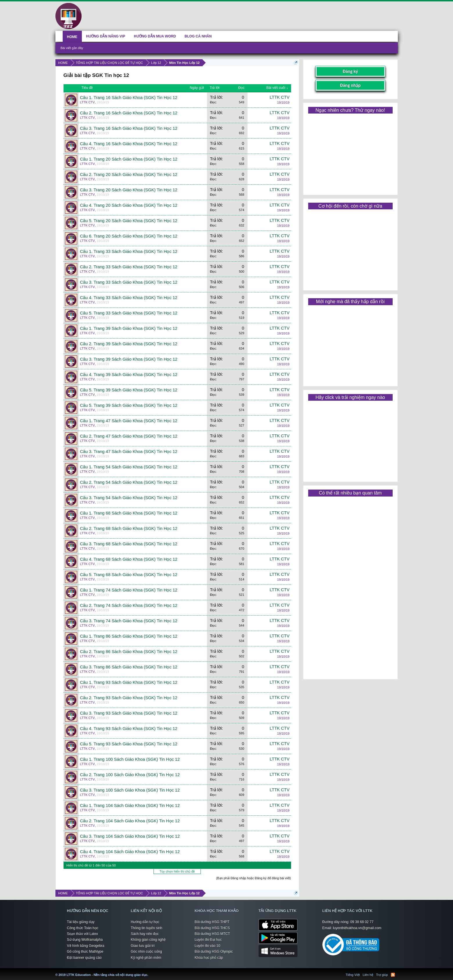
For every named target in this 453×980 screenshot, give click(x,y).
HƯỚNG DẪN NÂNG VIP (106, 36)
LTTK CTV (87, 102)
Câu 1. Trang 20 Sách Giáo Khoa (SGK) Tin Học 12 (129, 159)
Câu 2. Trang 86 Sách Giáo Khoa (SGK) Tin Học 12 (129, 652)
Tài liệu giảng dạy (81, 922)
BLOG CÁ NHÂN (198, 36)
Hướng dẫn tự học (145, 922)
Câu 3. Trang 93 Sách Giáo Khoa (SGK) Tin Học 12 (129, 713)
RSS (393, 975)
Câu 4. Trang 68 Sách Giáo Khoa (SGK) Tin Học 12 (129, 559)
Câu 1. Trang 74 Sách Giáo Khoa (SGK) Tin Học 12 (129, 590)
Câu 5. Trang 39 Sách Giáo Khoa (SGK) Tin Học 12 (129, 390)
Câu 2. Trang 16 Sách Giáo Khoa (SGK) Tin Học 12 (129, 113)
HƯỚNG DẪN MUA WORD (155, 36)
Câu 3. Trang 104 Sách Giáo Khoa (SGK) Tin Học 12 (130, 836)
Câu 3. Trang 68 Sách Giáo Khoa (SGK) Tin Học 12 (129, 544)
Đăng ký (350, 71)
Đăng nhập (350, 85)
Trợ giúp (382, 975)
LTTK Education (150, 971)
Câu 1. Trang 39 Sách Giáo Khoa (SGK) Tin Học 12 (129, 328)
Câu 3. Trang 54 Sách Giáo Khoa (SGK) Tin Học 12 (129, 498)
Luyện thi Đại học (208, 940)
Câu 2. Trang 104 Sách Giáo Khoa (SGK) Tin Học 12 (130, 821)
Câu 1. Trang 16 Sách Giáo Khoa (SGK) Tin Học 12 (129, 98)
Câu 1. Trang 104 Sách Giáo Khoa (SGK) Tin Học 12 (130, 805)
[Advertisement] (350, 152)
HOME (72, 37)
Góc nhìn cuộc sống (146, 952)
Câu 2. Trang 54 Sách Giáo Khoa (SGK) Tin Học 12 (129, 482)
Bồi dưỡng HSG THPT (212, 922)
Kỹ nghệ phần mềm (146, 958)
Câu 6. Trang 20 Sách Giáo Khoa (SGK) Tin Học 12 (129, 236)
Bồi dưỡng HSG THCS (212, 928)
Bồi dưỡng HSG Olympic (214, 952)
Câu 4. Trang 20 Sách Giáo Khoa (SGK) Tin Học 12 (129, 205)
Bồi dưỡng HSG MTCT (212, 934)
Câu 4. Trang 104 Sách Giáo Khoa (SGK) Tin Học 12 (130, 852)
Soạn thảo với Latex (83, 934)
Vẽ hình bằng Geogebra (86, 946)
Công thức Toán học (83, 928)
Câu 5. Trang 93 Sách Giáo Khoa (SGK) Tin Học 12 (129, 744)
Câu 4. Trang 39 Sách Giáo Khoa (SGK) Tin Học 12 (129, 375)
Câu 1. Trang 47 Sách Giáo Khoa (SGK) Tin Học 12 (129, 421)
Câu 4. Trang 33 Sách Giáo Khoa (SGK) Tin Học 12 (129, 298)
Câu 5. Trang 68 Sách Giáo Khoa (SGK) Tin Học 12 (129, 575)
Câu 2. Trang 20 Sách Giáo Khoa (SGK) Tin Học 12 (129, 175)
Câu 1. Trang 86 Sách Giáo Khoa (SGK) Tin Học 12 (129, 636)
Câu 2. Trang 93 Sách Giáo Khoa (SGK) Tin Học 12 (129, 698)
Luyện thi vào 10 (207, 946)
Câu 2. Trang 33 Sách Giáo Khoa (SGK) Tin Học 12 (129, 267)
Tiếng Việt (353, 975)
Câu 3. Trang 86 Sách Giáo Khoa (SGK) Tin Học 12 (129, 667)
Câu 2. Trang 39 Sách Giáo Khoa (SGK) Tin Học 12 (129, 344)
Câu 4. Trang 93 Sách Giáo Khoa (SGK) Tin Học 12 (129, 729)
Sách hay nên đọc (145, 934)
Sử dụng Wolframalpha (85, 940)
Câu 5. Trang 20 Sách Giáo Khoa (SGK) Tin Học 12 (129, 221)
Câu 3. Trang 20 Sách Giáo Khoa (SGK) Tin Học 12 (129, 190)
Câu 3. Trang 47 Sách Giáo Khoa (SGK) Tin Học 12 (129, 452)
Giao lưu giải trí (143, 946)
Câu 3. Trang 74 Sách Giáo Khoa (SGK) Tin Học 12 (129, 621)
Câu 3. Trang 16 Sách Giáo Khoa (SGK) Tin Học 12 (129, 128)
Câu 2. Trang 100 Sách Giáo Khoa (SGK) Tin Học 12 (130, 775)
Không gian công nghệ (148, 940)
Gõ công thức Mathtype (85, 952)
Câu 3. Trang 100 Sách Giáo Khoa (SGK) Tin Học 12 (130, 790)
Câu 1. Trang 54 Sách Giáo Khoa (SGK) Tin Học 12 (129, 467)
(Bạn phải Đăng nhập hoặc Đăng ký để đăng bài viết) (254, 878)
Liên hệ (368, 975)
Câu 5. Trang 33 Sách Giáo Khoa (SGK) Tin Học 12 (129, 313)
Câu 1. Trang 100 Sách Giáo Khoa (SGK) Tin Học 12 (130, 759)
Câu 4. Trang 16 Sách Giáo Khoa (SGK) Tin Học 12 (129, 144)
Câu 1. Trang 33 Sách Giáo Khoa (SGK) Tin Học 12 (129, 251)
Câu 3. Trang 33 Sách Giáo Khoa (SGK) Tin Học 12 (129, 282)
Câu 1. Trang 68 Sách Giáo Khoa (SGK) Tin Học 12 (129, 513)
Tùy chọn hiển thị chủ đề (177, 871)
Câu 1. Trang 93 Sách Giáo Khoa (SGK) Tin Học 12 (129, 682)
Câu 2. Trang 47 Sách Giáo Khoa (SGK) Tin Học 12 (129, 436)
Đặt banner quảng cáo (84, 958)
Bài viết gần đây (72, 48)
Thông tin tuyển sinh (147, 928)
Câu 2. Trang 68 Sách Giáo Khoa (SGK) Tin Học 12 (129, 528)
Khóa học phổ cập (209, 958)
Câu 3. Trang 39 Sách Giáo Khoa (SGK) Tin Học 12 (129, 359)
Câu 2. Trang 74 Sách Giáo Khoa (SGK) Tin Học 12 (129, 605)
